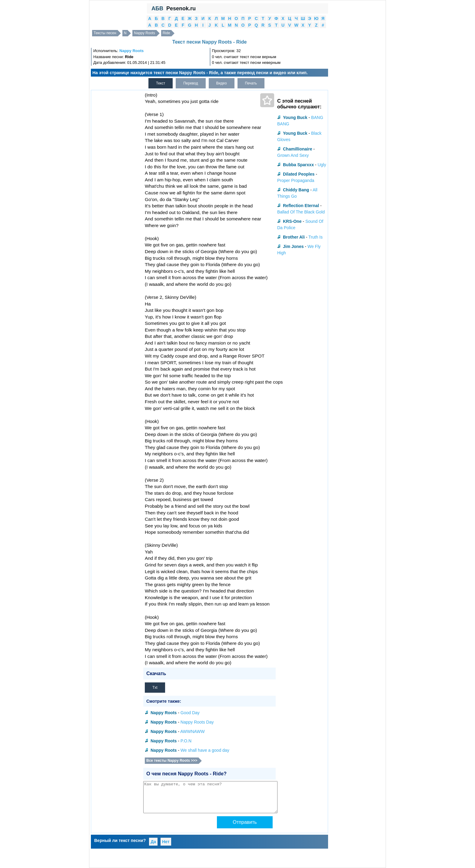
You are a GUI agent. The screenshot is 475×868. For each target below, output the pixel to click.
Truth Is (316, 237)
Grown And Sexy (293, 155)
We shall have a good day (205, 750)
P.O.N (186, 741)
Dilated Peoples (299, 174)
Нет (166, 842)
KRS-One (292, 221)
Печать (251, 83)
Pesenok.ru (181, 8)
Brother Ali (294, 237)
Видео (222, 83)
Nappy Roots (144, 33)
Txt (155, 688)
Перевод (191, 83)
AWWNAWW (193, 731)
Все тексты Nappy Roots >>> (172, 761)
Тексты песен (105, 33)
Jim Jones (293, 246)
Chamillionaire (297, 149)
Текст (161, 83)
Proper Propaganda (296, 180)
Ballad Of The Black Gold (301, 212)
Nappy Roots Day (197, 722)
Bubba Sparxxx (298, 165)
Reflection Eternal (301, 206)
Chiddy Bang (296, 190)
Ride (166, 33)
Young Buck (295, 117)
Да (153, 842)
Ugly (322, 165)
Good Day (190, 713)
